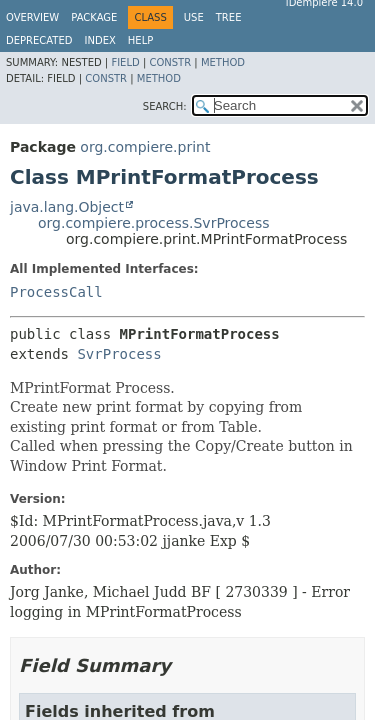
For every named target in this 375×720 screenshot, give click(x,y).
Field (125, 62)
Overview (32, 17)
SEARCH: (165, 106)
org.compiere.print (145, 147)
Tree (229, 17)
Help (140, 40)
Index (100, 40)
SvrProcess (119, 354)
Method (223, 62)
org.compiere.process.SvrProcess (154, 223)
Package (94, 17)
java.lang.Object (67, 207)
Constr (170, 62)
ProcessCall (56, 292)
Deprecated (39, 40)
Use (194, 17)
